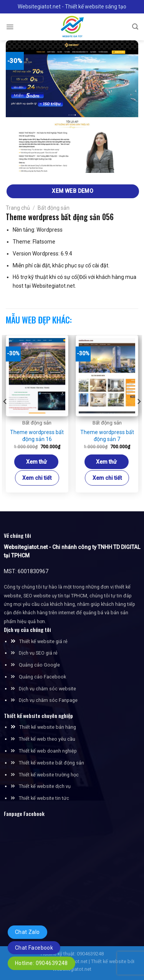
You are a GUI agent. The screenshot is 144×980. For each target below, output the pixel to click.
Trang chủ (18, 208)
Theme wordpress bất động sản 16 (37, 436)
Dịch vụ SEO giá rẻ (38, 653)
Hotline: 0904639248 (41, 963)
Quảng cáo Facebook (42, 677)
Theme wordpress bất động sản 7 (107, 436)
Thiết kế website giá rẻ (43, 641)
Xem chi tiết (37, 478)
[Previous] (5, 417)
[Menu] (10, 27)
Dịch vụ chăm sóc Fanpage (48, 700)
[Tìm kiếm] (135, 27)
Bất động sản (54, 208)
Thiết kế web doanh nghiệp (48, 751)
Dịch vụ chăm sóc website (43, 689)
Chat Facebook (34, 948)
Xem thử (36, 462)
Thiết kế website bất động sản (51, 763)
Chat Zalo (27, 932)
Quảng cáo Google (39, 665)
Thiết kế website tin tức (44, 798)
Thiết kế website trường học (49, 775)
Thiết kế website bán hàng (48, 727)
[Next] (139, 417)
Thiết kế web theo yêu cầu (47, 739)
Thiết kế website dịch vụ (45, 786)
